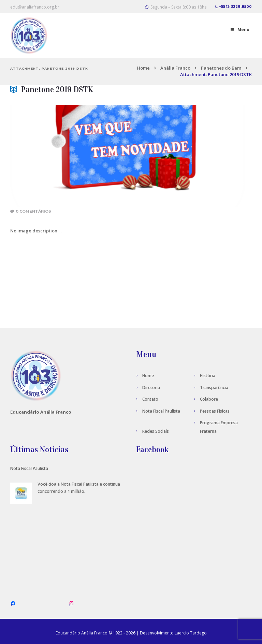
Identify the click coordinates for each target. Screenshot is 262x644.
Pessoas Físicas (215, 411)
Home (143, 68)
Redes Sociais (156, 431)
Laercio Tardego (191, 633)
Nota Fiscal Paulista (161, 411)
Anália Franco (175, 68)
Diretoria (151, 388)
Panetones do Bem (221, 68)
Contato (150, 399)
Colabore (209, 399)
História (208, 376)
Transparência (214, 388)
